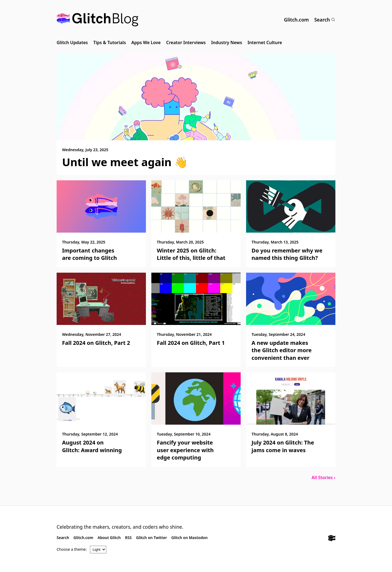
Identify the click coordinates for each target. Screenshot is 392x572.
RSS (128, 538)
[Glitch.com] (332, 539)
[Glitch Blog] (97, 20)
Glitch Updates (72, 42)
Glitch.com (296, 20)
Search (325, 20)
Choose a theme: (72, 549)
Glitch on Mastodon (189, 538)
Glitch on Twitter (151, 538)
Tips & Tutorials (110, 42)
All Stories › (323, 477)
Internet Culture (265, 42)
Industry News (227, 42)
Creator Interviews (186, 42)
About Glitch (109, 538)
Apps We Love (146, 42)
